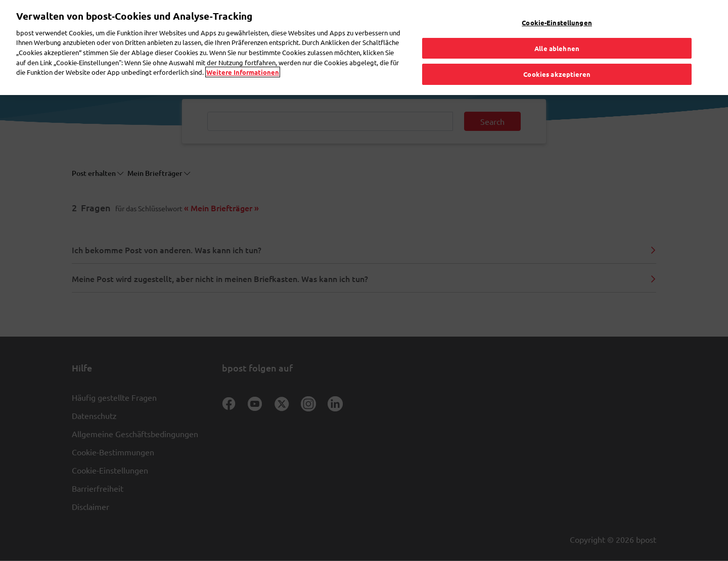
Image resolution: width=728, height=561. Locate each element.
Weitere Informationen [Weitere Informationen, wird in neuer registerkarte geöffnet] (243, 47)
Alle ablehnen (557, 24)
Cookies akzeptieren (557, 50)
